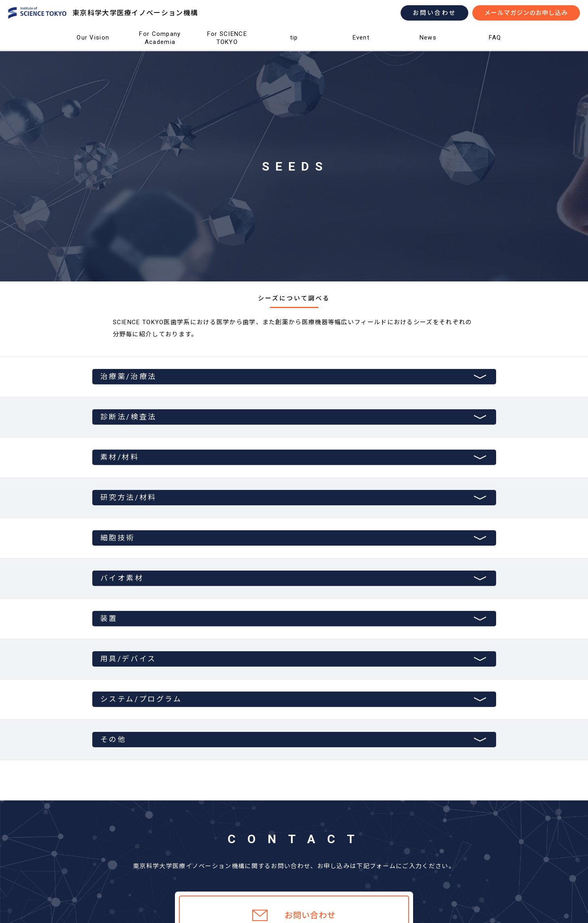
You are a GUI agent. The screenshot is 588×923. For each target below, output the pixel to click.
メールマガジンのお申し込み (526, 13)
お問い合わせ (434, 13)
